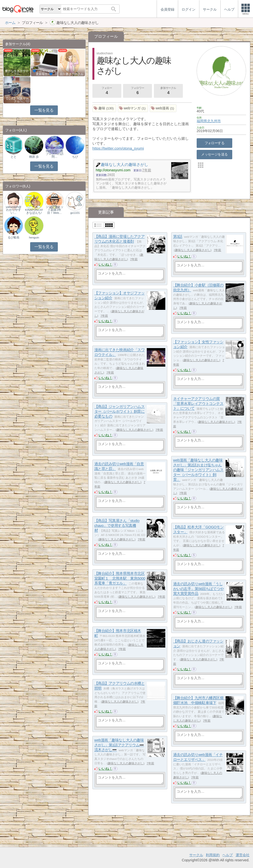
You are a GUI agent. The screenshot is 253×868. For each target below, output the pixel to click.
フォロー (107, 91)
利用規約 (213, 855)
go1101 (75, 213)
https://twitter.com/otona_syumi (118, 148)
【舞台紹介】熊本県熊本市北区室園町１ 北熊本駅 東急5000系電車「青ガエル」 (120, 578)
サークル (196, 855)
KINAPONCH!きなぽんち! (34, 211)
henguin (34, 237)
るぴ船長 (14, 237)
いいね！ (105, 264)
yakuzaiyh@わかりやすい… (13, 210)
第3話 (178, 237)
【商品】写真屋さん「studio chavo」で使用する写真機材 (117, 526)
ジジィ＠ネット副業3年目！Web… (55, 210)
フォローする (215, 143)
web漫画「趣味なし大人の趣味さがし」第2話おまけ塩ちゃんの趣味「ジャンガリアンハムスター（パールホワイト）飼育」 (198, 470)
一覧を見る (44, 110)
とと (14, 157)
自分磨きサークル (72, 74)
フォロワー (138, 91)
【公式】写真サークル (17, 100)
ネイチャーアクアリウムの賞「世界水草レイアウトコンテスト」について (198, 404)
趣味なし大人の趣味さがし (193, 250)
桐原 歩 (34, 157)
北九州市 (214, 121)
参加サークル (168, 91)
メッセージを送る (214, 154)
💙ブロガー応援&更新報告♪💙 (44, 73)
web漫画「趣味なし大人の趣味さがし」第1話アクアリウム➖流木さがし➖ (119, 745)
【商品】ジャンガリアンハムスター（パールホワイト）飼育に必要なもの (120, 412)
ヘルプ (228, 855)
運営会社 (243, 855)
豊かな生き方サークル (17, 73)
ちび (75, 157)
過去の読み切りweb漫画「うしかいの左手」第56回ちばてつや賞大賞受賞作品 (199, 589)
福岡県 (202, 121)
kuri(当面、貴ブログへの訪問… (55, 154)
